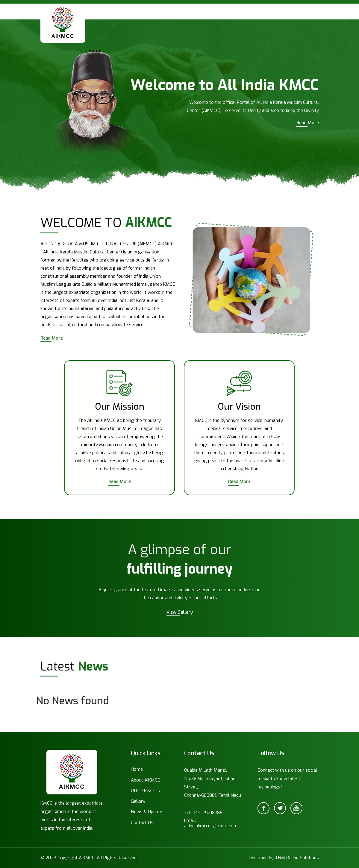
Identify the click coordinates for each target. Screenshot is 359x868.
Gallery (209, 51)
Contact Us (289, 51)
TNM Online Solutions (297, 858)
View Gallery (180, 612)
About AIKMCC (130, 51)
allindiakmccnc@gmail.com (211, 826)
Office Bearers (173, 51)
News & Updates (247, 51)
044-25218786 (207, 813)
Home (95, 51)
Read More (308, 123)
